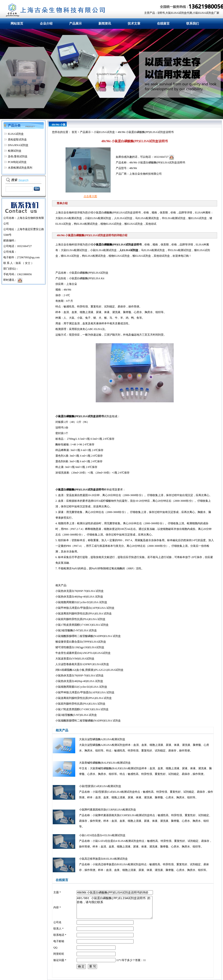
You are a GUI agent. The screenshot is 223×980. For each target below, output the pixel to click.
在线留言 (163, 24)
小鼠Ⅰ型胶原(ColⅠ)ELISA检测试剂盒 (100, 786)
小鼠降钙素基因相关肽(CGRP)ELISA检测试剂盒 (108, 810)
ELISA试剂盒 (16, 134)
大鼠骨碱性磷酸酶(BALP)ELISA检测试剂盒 (105, 763)
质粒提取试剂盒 (17, 140)
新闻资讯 (105, 24)
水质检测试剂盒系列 (20, 168)
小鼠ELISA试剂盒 (104, 132)
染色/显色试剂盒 (18, 156)
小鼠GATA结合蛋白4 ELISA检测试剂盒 (102, 835)
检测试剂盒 (15, 151)
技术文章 (134, 24)
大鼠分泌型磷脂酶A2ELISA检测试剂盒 (102, 739)
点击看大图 (90, 196)
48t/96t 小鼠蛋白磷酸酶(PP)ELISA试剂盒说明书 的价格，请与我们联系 (115, 907)
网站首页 (17, 24)
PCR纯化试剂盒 (17, 162)
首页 (74, 132)
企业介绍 (46, 24)
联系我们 (193, 24)
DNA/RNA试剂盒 (18, 145)
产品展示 (75, 24)
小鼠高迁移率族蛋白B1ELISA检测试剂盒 (103, 859)
